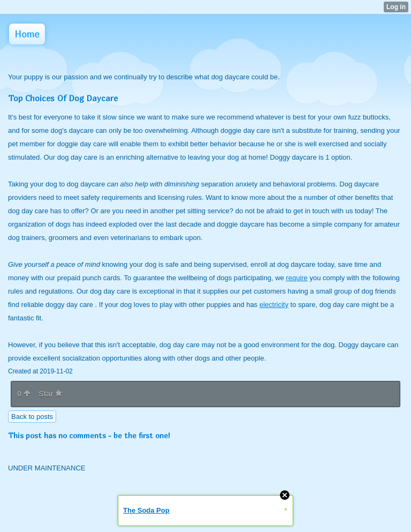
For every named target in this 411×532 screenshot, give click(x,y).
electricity (274, 305)
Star (50, 394)
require (296, 278)
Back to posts (32, 417)
